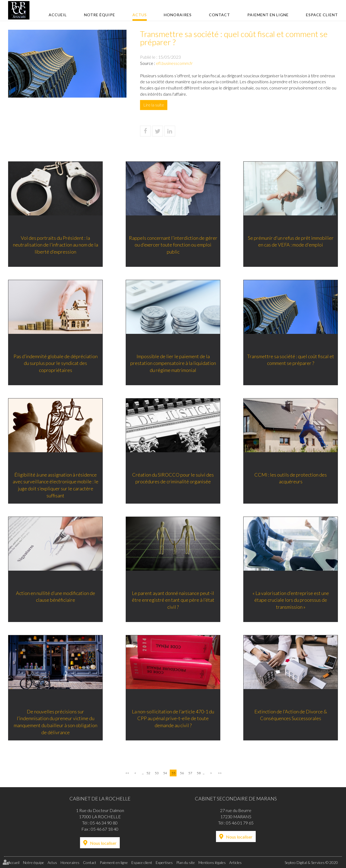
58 (199, 773)
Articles (235, 862)
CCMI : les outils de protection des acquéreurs (291, 478)
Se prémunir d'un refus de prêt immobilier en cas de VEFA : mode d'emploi (291, 241)
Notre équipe (100, 15)
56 (182, 773)
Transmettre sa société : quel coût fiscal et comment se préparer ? (291, 360)
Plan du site (186, 862)
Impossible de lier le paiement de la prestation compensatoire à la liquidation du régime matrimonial (173, 363)
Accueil (58, 15)
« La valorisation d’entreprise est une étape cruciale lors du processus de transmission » (291, 600)
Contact (219, 15)
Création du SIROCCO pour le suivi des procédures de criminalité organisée (173, 478)
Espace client (322, 15)
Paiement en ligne (268, 15)
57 (190, 773)
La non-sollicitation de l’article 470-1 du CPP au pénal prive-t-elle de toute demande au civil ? (173, 718)
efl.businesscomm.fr (174, 63)
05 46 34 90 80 (104, 823)
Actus (140, 15)
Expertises (164, 862)
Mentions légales (212, 862)
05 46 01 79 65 (240, 823)
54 (165, 773)
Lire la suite (154, 105)
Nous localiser (103, 843)
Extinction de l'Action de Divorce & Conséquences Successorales (291, 715)
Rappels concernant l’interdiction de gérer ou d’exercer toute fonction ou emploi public (173, 245)
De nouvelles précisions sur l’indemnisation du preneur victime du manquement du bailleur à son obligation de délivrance (56, 722)
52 (148, 773)
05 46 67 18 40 (105, 829)
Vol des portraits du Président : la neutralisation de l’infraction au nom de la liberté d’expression (56, 245)
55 (174, 773)
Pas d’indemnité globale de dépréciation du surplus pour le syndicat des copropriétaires (56, 363)
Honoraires (178, 15)
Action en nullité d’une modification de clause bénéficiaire (56, 597)
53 (157, 773)
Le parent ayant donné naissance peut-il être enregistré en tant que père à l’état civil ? (173, 600)
